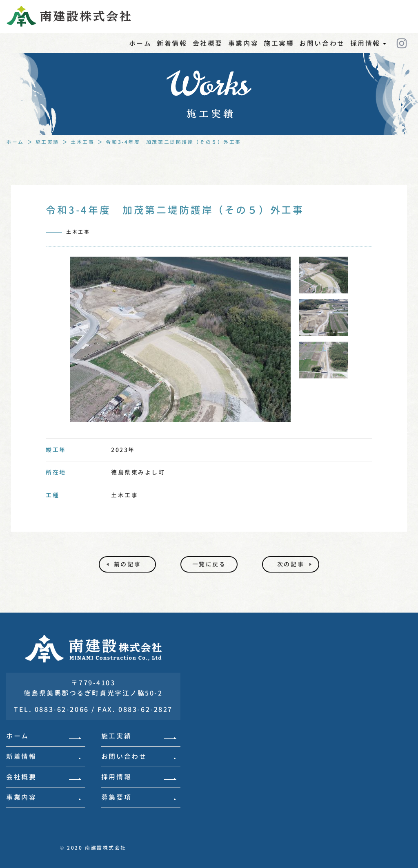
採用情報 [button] (368, 48)
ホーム (140, 43)
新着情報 (172, 43)
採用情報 (139, 777)
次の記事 (291, 564)
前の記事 (127, 564)
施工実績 (279, 43)
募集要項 (139, 797)
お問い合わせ (322, 43)
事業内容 (243, 43)
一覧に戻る (209, 564)
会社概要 (208, 43)
